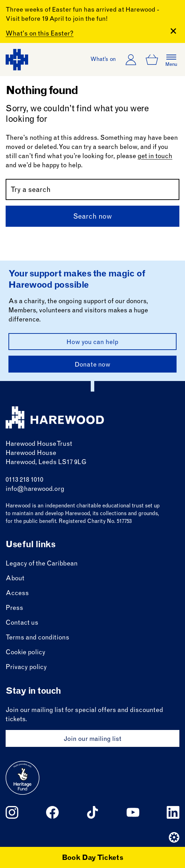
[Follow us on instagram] (12, 812)
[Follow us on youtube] (133, 812)
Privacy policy (26, 668)
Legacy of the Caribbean (42, 564)
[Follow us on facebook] (52, 812)
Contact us (22, 623)
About (15, 579)
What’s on (103, 60)
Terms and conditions (37, 638)
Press (14, 608)
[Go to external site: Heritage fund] (23, 778)
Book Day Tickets (93, 858)
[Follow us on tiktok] (92, 812)
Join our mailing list (92, 739)
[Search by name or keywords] (92, 189)
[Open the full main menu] (171, 60)
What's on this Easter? (40, 34)
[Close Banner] (173, 31)
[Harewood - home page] (17, 60)
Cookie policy (25, 653)
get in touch (155, 157)
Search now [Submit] (92, 217)
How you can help (92, 343)
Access (17, 594)
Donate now (92, 365)
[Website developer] (174, 837)
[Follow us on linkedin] (173, 812)
